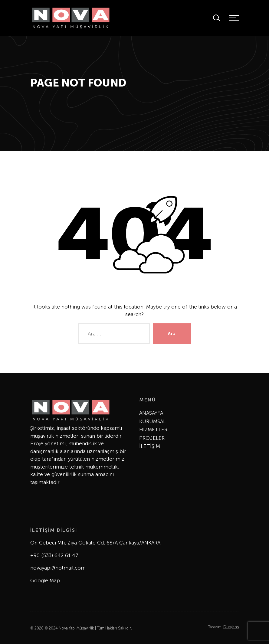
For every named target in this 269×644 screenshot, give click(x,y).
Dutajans (231, 627)
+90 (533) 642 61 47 (54, 555)
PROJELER (152, 438)
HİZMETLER (153, 430)
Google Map (45, 580)
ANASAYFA (151, 413)
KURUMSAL (153, 421)
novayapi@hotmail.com (58, 568)
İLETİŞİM (150, 446)
